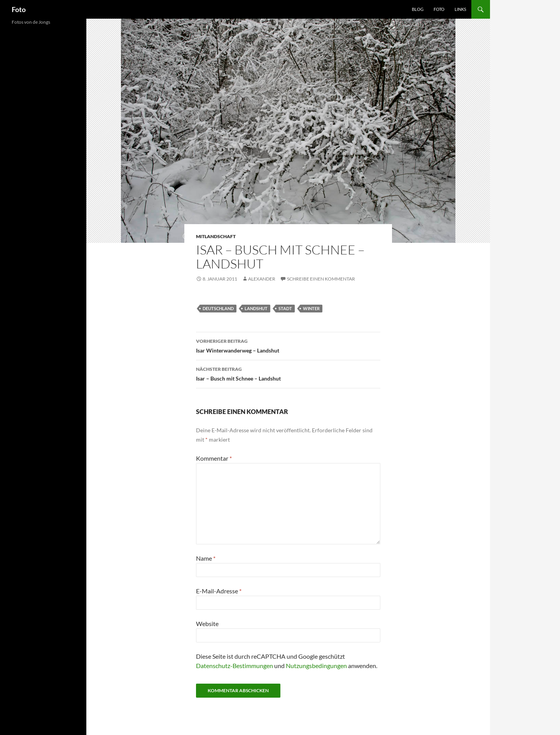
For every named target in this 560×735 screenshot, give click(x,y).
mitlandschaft (216, 236)
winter (311, 308)
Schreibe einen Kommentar (321, 279)
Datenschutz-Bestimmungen (234, 666)
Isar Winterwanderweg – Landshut (288, 345)
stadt (285, 308)
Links (460, 9)
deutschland (218, 308)
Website (207, 624)
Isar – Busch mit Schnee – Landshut (288, 373)
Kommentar (214, 458)
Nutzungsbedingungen (316, 666)
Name (206, 558)
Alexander (262, 279)
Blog (418, 9)
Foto (19, 9)
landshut (256, 308)
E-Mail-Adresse (219, 591)
